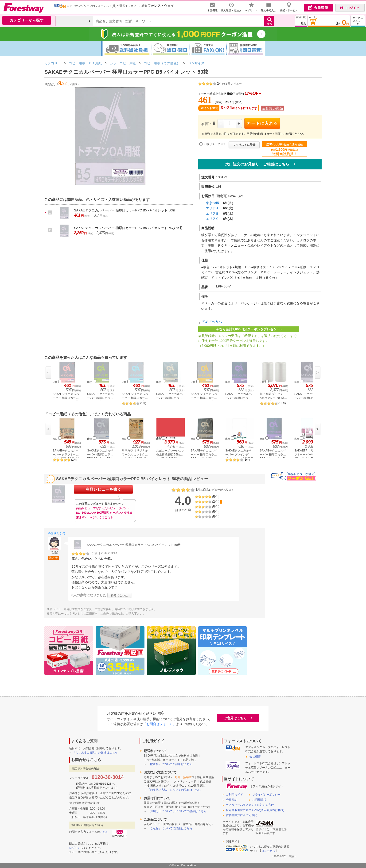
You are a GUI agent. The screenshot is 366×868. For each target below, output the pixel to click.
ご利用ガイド (234, 795)
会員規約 (232, 800)
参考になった (119, 595)
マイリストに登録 (244, 145)
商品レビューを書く (103, 489)
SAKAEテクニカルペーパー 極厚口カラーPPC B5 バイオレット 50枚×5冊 (128, 228)
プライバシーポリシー (266, 795)
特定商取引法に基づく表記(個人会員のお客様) (255, 810)
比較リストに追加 (215, 144)
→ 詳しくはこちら (101, 517)
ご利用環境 (259, 800)
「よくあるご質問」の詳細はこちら (95, 753)
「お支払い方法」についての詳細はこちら (174, 790)
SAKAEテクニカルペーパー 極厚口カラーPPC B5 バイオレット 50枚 (125, 210)
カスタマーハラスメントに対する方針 (250, 805)
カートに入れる (262, 123)
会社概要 (255, 757)
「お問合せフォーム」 (160, 724)
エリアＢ (212, 214)
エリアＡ (212, 208)
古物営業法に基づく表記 (241, 815)
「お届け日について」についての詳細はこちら (177, 811)
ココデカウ (268, 851)
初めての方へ (212, 322)
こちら (104, 832)
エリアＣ (212, 219)
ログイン (75, 848)
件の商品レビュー (229, 84)
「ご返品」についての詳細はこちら (170, 828)
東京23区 (213, 203)
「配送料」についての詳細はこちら (170, 764)
